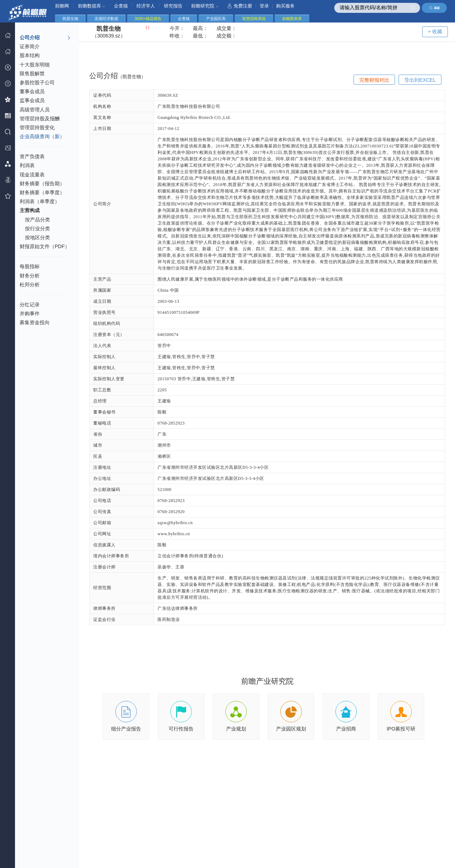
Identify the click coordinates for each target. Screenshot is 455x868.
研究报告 (173, 6)
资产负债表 (32, 156)
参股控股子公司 (37, 82)
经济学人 (146, 6)
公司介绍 (45, 38)
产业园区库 (216, 19)
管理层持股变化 (37, 127)
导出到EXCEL (420, 80)
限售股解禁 (32, 74)
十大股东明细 (35, 65)
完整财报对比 (374, 80)
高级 (434, 8)
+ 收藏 (435, 31)
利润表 (27, 165)
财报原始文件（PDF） (45, 246)
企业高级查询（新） (42, 136)
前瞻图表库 (292, 19)
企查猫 (121, 6)
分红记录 (30, 305)
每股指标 (30, 266)
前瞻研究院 (205, 6)
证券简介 (30, 46)
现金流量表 (32, 175)
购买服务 (285, 6)
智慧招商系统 (254, 19)
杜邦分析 (30, 285)
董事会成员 (32, 91)
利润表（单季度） (40, 201)
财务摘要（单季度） (42, 192)
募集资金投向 (35, 322)
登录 (264, 6)
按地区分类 (37, 237)
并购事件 (30, 313)
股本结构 (30, 55)
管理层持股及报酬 (40, 119)
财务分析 (30, 276)
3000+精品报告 (148, 19)
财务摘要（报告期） (42, 184)
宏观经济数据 (106, 19)
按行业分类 (37, 229)
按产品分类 (37, 220)
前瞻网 (62, 6)
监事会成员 (32, 100)
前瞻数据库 (92, 6)
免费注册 (240, 6)
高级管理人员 (35, 110)
